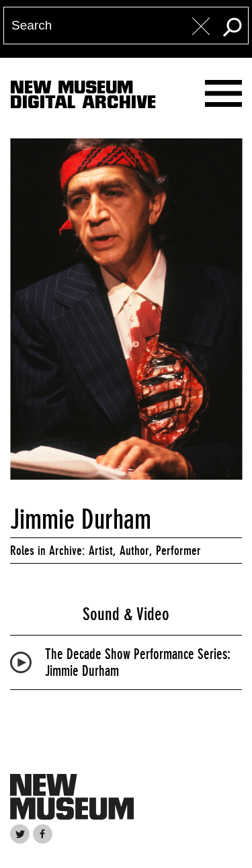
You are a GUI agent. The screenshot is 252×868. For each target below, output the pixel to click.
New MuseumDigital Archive (83, 97)
